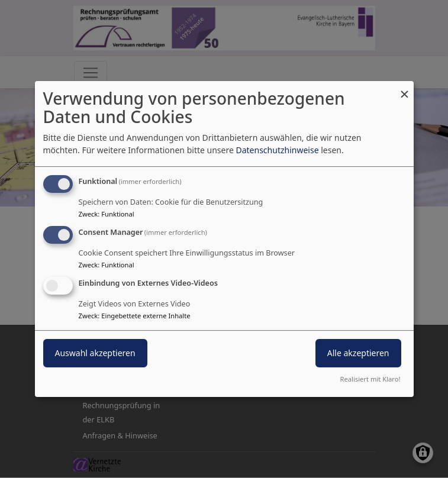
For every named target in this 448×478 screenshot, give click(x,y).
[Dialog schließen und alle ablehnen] (405, 88)
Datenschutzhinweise (277, 150)
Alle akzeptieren (358, 353)
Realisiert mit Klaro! (370, 379)
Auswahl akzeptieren (95, 353)
